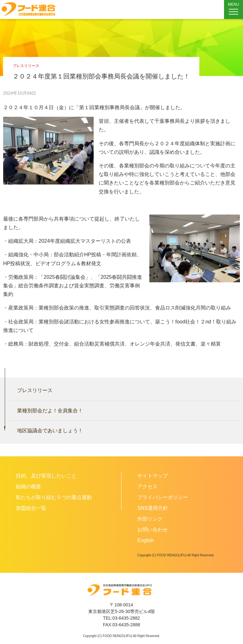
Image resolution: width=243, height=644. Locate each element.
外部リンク (150, 519)
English (146, 540)
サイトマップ (153, 476)
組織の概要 (28, 487)
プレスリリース (35, 390)
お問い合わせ (153, 530)
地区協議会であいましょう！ (50, 431)
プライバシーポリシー (163, 497)
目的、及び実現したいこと (46, 476)
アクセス (147, 487)
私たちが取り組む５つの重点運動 (54, 497)
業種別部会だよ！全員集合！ (50, 411)
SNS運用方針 (153, 508)
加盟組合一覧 (31, 508)
